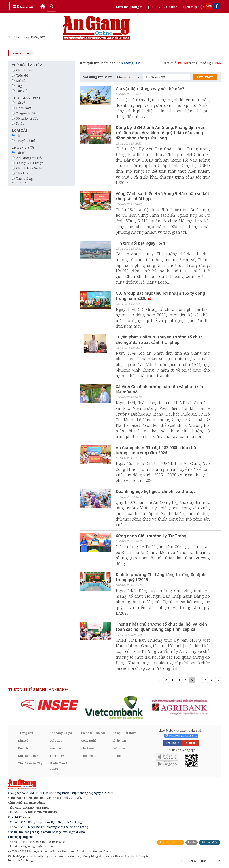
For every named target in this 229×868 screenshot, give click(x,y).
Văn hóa (55, 748)
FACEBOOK (172, 743)
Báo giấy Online (164, 7)
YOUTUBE (191, 743)
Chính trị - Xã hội (28, 168)
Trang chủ (20, 53)
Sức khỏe (119, 748)
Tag (17, 86)
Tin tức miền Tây (30, 763)
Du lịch (117, 756)
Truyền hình (24, 141)
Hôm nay (21, 108)
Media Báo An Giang (59, 766)
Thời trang (89, 756)
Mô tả (18, 80)
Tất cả (19, 103)
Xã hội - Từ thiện (28, 163)
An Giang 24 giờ (27, 158)
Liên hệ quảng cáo (131, 7)
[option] (50, 705)
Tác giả (20, 91)
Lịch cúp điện (194, 7)
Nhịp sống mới (28, 756)
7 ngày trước (24, 113)
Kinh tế (23, 741)
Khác (18, 123)
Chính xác (22, 70)
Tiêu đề (20, 75)
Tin (17, 135)
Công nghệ (89, 741)
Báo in (192, 843)
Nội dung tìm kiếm (98, 77)
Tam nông (22, 178)
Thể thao (21, 173)
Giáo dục (56, 741)
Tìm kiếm (205, 77)
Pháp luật (119, 741)
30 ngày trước (25, 118)
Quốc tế (23, 748)
